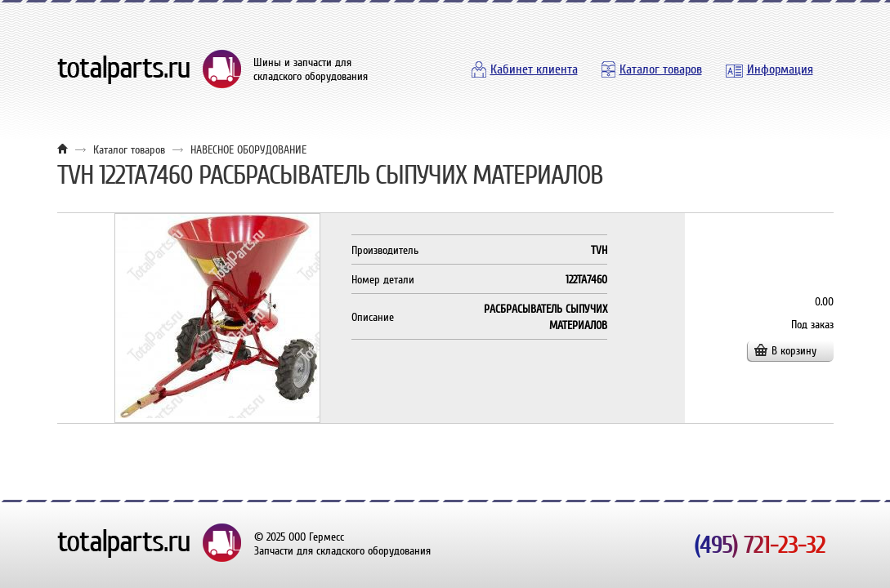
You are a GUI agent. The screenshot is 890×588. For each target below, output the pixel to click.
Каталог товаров (661, 69)
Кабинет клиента (534, 69)
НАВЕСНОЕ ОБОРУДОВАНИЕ (248, 150)
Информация (780, 69)
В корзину (794, 351)
